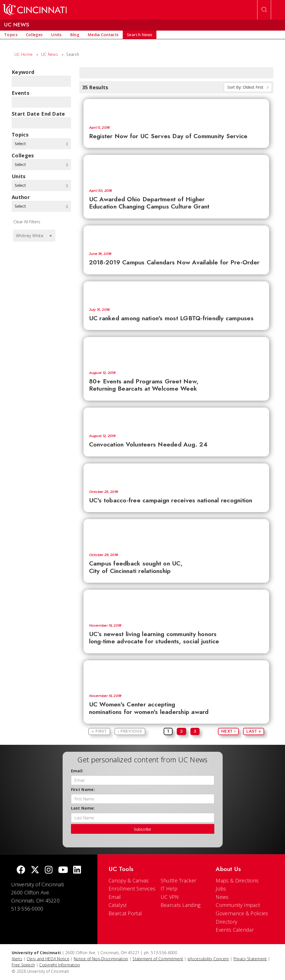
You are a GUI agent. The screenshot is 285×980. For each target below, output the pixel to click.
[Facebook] (21, 870)
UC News (50, 54)
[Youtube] (63, 870)
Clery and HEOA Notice (48, 959)
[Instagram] (49, 870)
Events (20, 93)
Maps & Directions (237, 880)
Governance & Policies (242, 913)
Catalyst (118, 905)
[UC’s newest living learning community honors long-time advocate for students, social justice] (176, 604)
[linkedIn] (77, 870)
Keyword (23, 72)
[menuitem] (11, 35)
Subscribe (142, 829)
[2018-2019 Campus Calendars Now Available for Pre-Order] (176, 236)
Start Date (26, 114)
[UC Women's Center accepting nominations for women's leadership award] (176, 674)
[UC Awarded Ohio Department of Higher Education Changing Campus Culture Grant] (176, 169)
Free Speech (23, 965)
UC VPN (170, 897)
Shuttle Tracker (179, 880)
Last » (254, 731)
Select (41, 144)
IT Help (169, 889)
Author (21, 197)
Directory (226, 922)
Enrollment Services (132, 889)
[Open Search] (264, 10)
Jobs (221, 889)
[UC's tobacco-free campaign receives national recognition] (176, 474)
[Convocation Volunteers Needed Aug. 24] (176, 418)
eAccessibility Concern (208, 959)
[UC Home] (35, 10)
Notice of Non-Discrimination (101, 959)
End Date (53, 114)
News (222, 897)
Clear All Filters (27, 222)
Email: (77, 771)
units (19, 176)
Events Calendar (235, 930)
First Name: (83, 789)
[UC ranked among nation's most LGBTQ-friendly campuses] (176, 292)
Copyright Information (60, 965)
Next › (228, 731)
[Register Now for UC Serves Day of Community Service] (176, 109)
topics (20, 135)
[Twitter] (35, 870)
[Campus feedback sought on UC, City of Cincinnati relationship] (176, 533)
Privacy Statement (250, 959)
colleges (23, 155)
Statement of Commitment (158, 959)
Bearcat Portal (125, 913)
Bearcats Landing (181, 905)
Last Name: (83, 808)
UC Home (24, 54)
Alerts (17, 959)
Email (115, 897)
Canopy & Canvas (129, 880)
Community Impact (238, 905)
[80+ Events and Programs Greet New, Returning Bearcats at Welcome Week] (176, 351)
